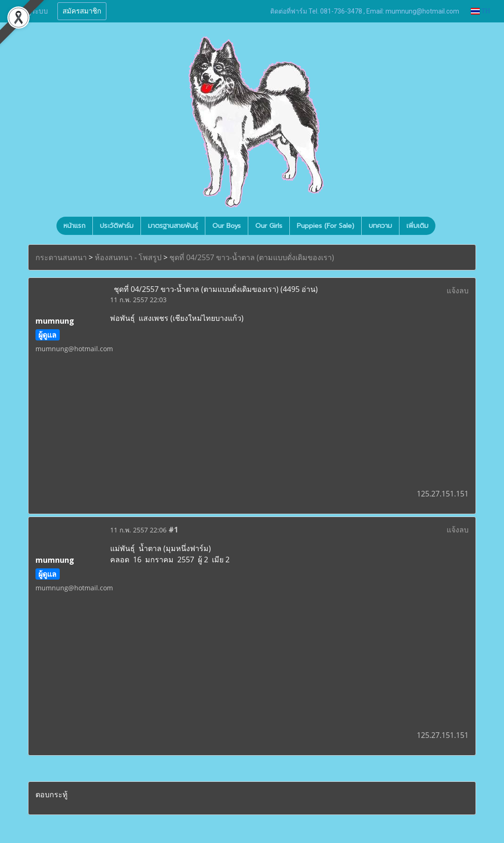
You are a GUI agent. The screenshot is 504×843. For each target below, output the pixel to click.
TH (480, 11)
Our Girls (269, 226)
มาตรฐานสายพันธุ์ (173, 226)
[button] (444, 226)
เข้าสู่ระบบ (32, 11)
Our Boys (227, 226)
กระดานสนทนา (61, 257)
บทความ (380, 226)
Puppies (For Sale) (325, 226)
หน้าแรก (74, 226)
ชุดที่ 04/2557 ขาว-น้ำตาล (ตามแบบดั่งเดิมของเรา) (252, 257)
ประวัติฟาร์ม (117, 226)
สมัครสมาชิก (82, 11)
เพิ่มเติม (417, 226)
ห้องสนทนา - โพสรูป (128, 257)
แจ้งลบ (458, 290)
